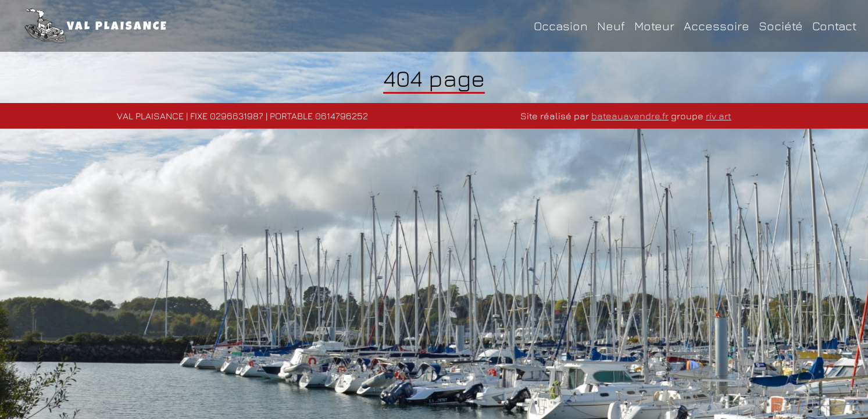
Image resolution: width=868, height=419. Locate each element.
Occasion (561, 26)
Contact (834, 26)
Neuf (611, 26)
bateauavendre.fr (630, 116)
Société (781, 26)
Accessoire (717, 26)
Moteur (654, 26)
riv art (719, 116)
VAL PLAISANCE (96, 26)
